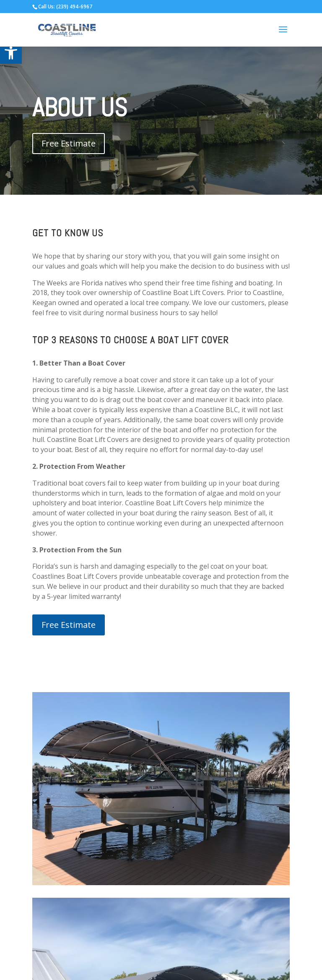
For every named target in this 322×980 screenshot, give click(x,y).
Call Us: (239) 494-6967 (65, 7)
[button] (11, 53)
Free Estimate (69, 143)
